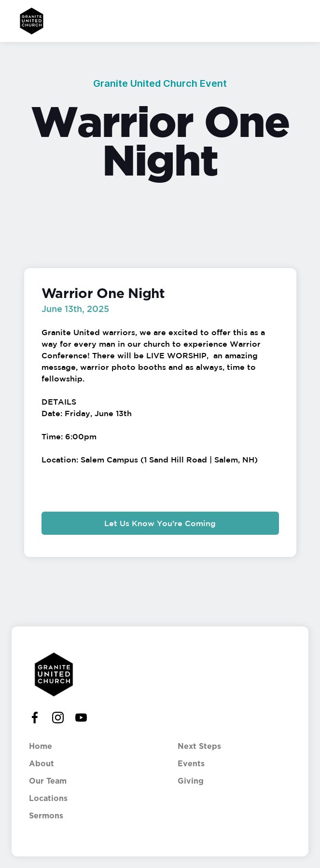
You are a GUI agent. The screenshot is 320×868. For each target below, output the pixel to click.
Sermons (46, 816)
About (42, 764)
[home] (29, 21)
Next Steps (199, 746)
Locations (48, 799)
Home (41, 746)
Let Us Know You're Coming (160, 523)
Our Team (48, 781)
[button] (300, 21)
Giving (191, 781)
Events (191, 764)
